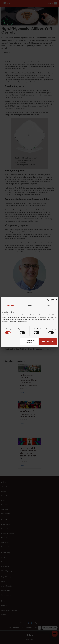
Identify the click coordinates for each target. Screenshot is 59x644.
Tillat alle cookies (48, 341)
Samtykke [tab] (10, 305)
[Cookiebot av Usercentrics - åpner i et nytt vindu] (49, 300)
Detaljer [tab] (30, 305)
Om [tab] (49, 305)
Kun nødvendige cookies (29, 341)
